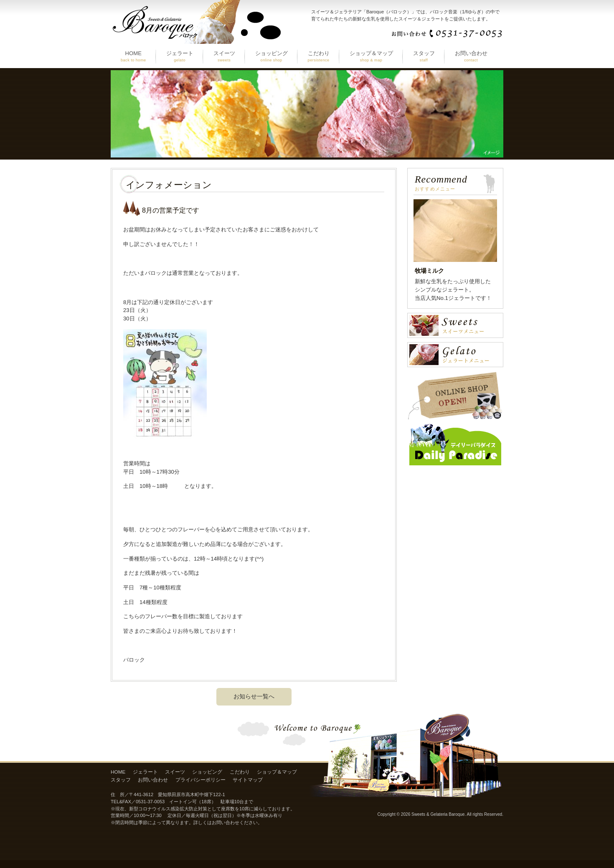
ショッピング (207, 772)
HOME (118, 772)
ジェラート (145, 772)
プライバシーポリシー (200, 780)
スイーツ (175, 772)
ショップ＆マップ (277, 772)
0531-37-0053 (150, 802)
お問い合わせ (153, 780)
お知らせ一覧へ (254, 696)
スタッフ (121, 780)
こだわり (240, 772)
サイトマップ (248, 780)
